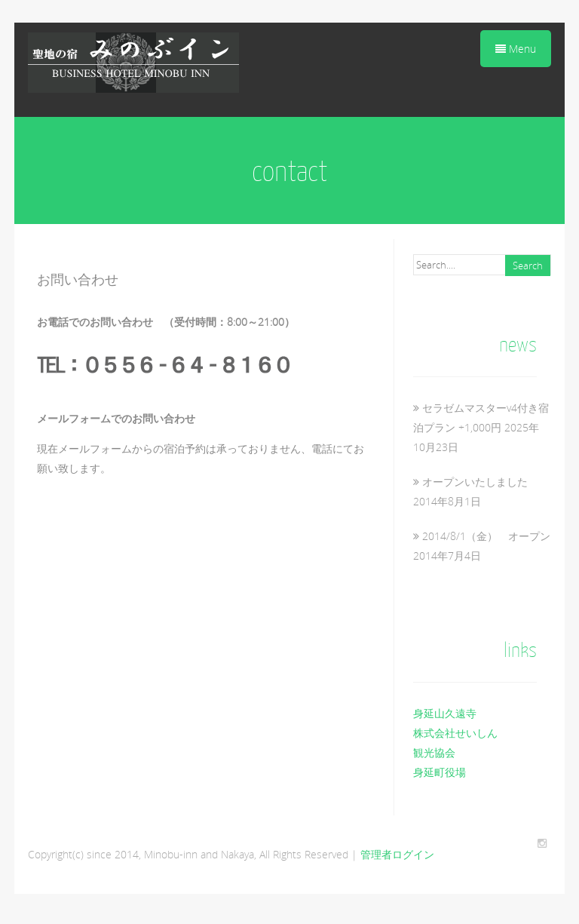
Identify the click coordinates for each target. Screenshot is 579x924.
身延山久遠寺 (445, 713)
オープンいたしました (475, 482)
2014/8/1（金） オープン (486, 536)
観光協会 (434, 752)
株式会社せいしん (455, 733)
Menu (516, 49)
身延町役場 (440, 772)
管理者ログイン (397, 854)
